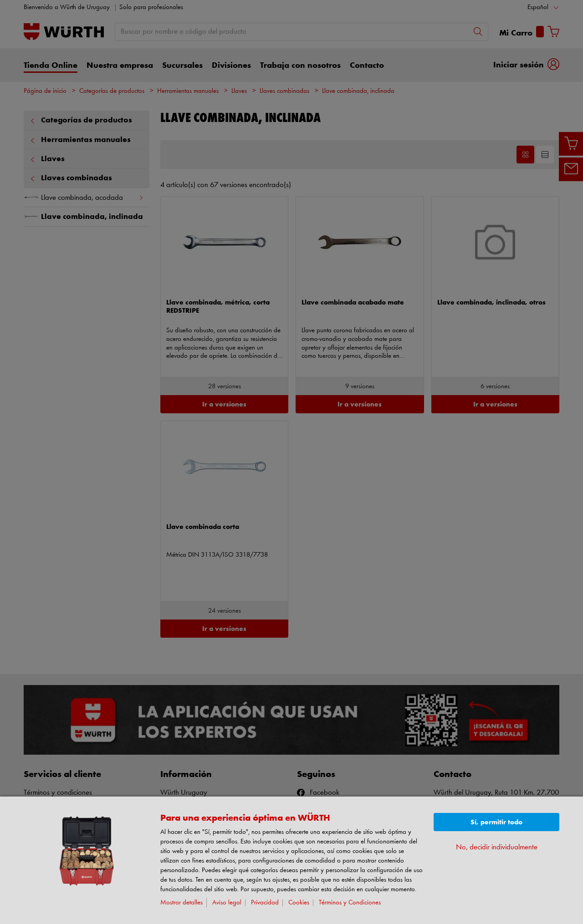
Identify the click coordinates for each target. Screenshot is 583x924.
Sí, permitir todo (496, 822)
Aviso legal (227, 903)
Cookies (299, 903)
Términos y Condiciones (350, 903)
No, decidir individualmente (497, 847)
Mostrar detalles (182, 903)
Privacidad (265, 903)
